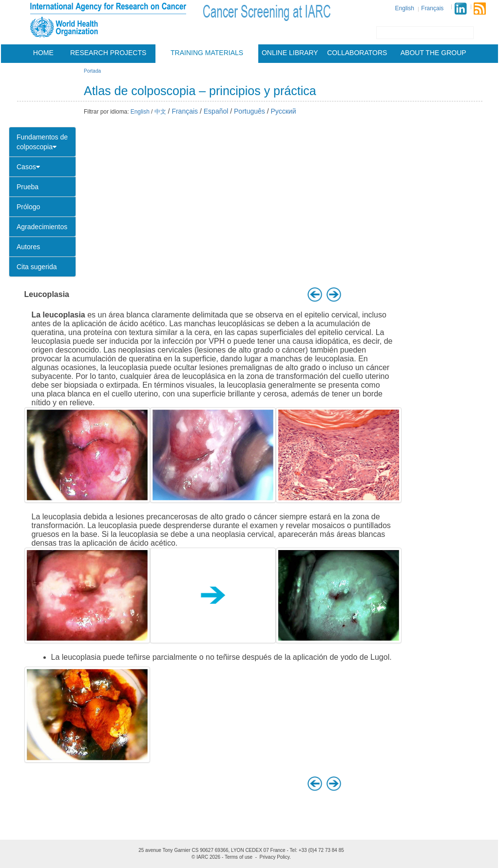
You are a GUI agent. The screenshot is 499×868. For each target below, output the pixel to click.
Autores (28, 247)
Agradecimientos (42, 227)
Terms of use (239, 857)
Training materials (207, 53)
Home (43, 53)
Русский (284, 111)
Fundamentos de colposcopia (42, 142)
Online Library (290, 53)
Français (432, 8)
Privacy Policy (275, 857)
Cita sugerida (37, 267)
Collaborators (357, 53)
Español (216, 111)
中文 (160, 112)
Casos (28, 167)
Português (249, 111)
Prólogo (28, 207)
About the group (433, 53)
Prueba (28, 187)
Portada (92, 71)
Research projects (108, 53)
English (405, 8)
